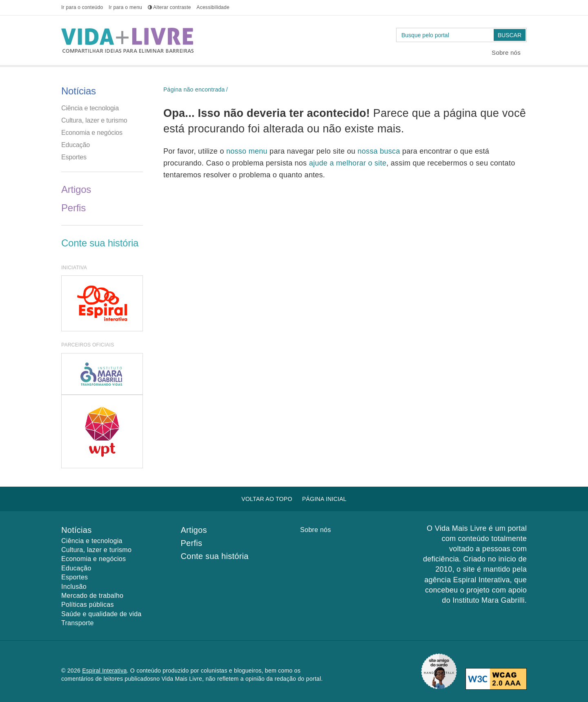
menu (125, 7)
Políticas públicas (88, 605)
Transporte (78, 623)
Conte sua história (100, 243)
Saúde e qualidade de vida (101, 614)
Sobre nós (506, 53)
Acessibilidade (213, 7)
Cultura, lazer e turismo (94, 120)
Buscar (510, 35)
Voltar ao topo (267, 499)
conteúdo (82, 7)
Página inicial (324, 499)
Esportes (74, 157)
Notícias (79, 91)
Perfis (73, 208)
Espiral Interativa (104, 671)
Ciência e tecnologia (90, 108)
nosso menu (248, 151)
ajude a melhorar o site (348, 163)
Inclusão (74, 587)
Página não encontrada (194, 89)
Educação (76, 145)
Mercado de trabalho (92, 596)
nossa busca (380, 151)
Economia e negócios (92, 133)
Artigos (76, 189)
